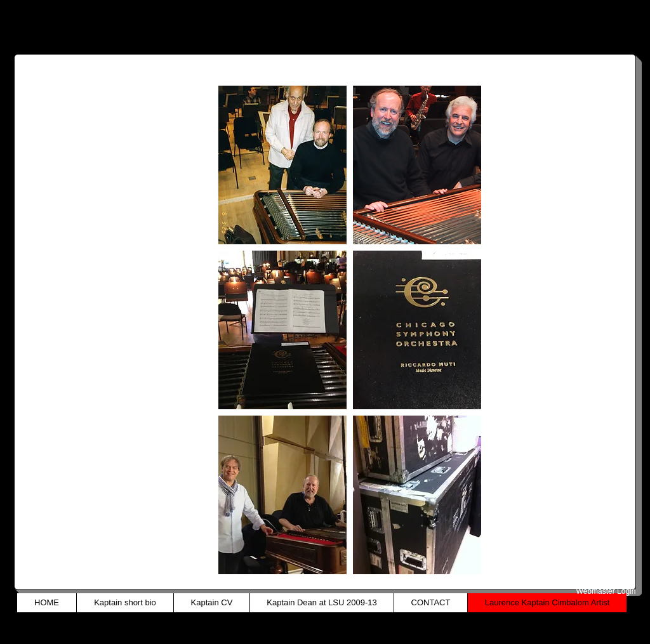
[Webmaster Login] (606, 591)
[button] (282, 165)
